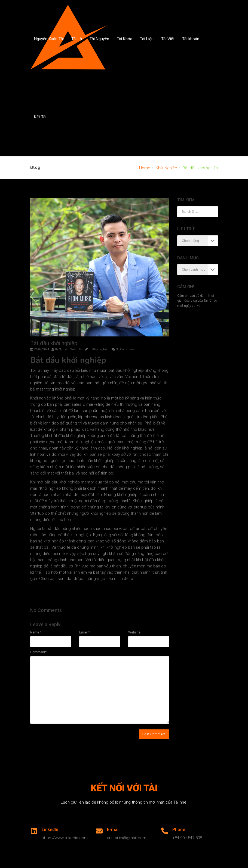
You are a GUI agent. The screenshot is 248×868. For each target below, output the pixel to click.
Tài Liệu (147, 39)
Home (145, 168)
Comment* (38, 652)
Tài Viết (168, 39)
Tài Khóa (125, 39)
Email (85, 632)
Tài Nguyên (99, 39)
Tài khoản (191, 39)
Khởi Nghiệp (166, 168)
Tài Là (77, 39)
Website (134, 632)
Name (36, 632)
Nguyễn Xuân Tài (49, 39)
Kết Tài (40, 117)
